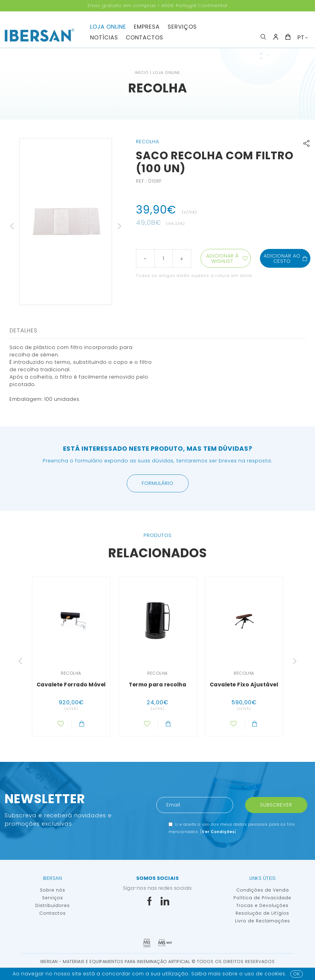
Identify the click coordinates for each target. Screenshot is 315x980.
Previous (12, 226)
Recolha (158, 88)
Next (119, 226)
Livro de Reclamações (263, 921)
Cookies (275, 974)
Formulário (158, 483)
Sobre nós (53, 890)
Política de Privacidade (262, 898)
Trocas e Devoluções (262, 905)
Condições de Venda (263, 890)
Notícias (104, 37)
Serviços (182, 27)
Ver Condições (218, 832)
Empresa (147, 27)
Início (142, 73)
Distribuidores (53, 905)
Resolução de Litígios (262, 913)
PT (301, 37)
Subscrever (276, 805)
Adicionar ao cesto (286, 258)
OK (297, 974)
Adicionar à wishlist (222, 258)
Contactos (145, 37)
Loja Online (108, 27)
